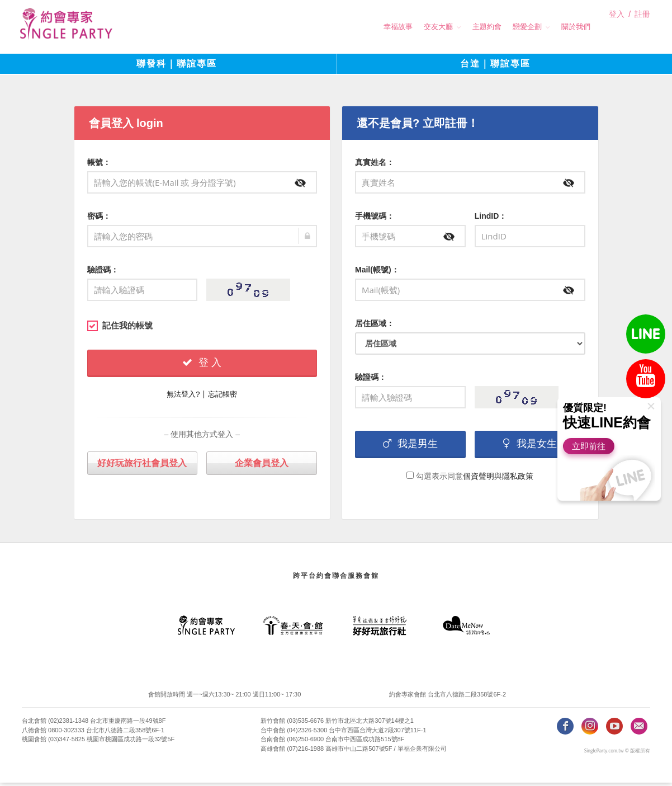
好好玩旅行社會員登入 (142, 466)
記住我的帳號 (120, 328)
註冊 (642, 27)
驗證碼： (103, 272)
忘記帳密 (223, 397)
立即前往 (590, 446)
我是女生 (530, 446)
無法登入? (183, 397)
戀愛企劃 (507, 27)
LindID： (491, 219)
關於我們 (556, 27)
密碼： (99, 219)
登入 (617, 27)
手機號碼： (375, 219)
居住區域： (375, 326)
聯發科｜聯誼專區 (177, 67)
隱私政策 (518, 479)
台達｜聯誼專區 (495, 67)
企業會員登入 (262, 466)
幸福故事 (378, 27)
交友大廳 (418, 27)
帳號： (99, 165)
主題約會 (467, 27)
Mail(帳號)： (377, 272)
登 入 (202, 365)
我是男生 (410, 446)
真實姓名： (375, 165)
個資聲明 (479, 479)
